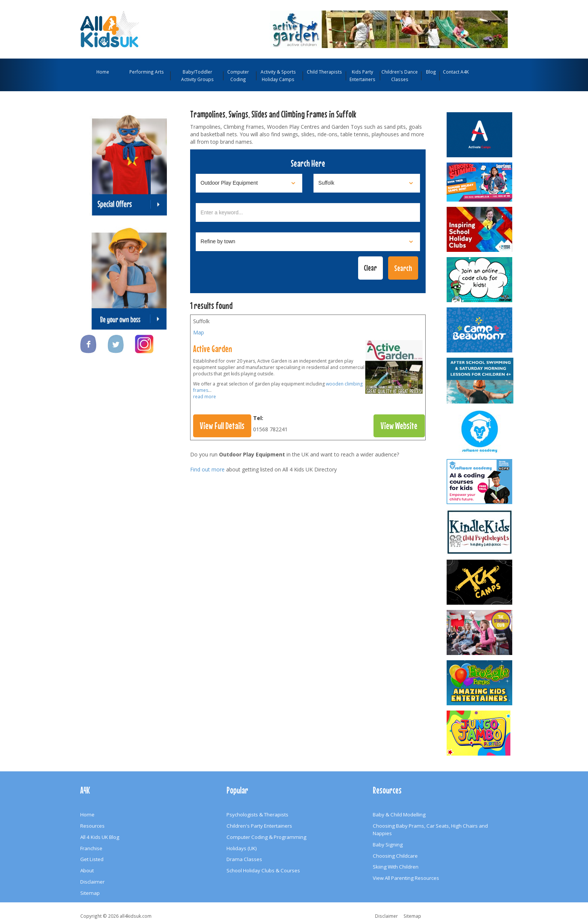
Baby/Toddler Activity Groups (197, 75)
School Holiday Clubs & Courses (263, 870)
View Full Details (222, 426)
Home (103, 72)
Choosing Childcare (395, 856)
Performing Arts (147, 72)
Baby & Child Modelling (399, 815)
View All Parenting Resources (406, 878)
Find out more (207, 469)
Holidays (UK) (242, 848)
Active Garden (213, 349)
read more (205, 397)
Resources (92, 826)
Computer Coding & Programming (266, 837)
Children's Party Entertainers (259, 826)
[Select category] (249, 183)
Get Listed (92, 859)
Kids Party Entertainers (362, 75)
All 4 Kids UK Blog (100, 837)
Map (199, 332)
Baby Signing (388, 845)
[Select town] (308, 242)
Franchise (91, 848)
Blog (431, 72)
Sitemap (90, 893)
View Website (399, 426)
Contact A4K (456, 72)
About (87, 870)
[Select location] (367, 183)
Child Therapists (324, 72)
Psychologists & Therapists (257, 815)
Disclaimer (92, 882)
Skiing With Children (396, 867)
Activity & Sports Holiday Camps (278, 75)
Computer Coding (238, 75)
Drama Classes (244, 859)
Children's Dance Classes (400, 75)
